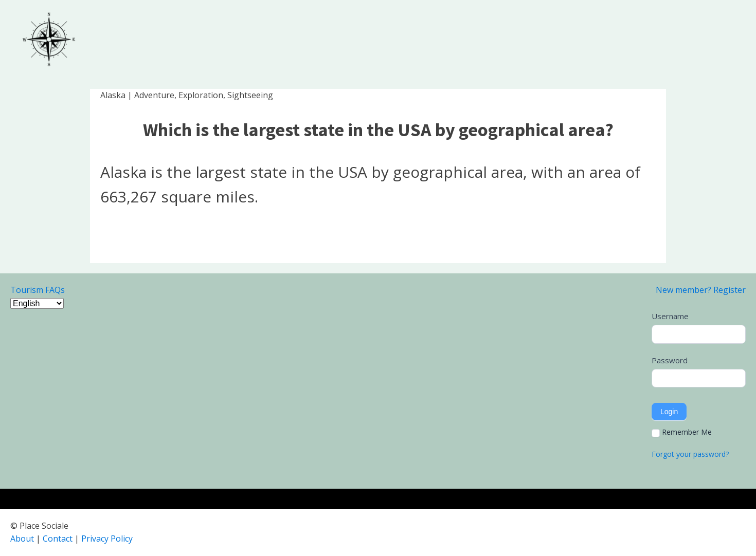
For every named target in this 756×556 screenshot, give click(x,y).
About (22, 539)
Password (670, 360)
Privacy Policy (107, 539)
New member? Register (701, 290)
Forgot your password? (690, 454)
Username (670, 316)
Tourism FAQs (38, 290)
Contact (58, 539)
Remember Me (682, 432)
